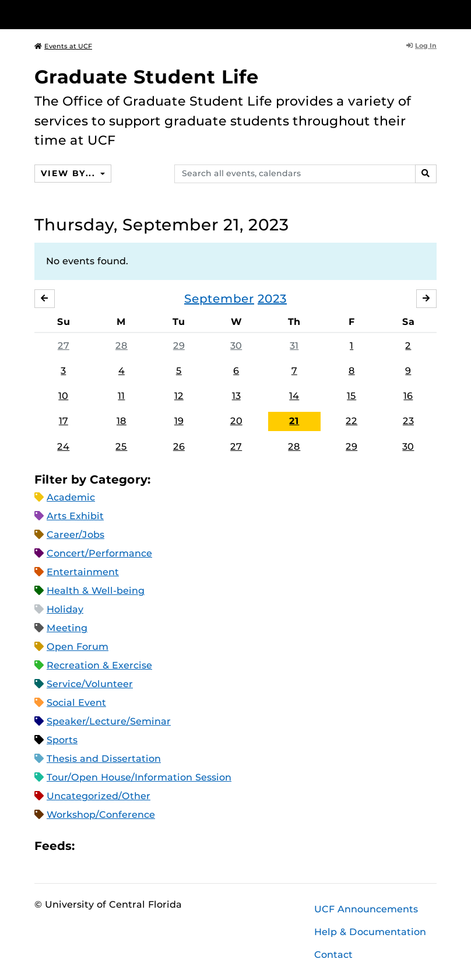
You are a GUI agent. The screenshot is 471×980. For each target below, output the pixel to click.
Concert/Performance (99, 553)
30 (236, 346)
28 (122, 346)
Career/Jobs (75, 535)
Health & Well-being (96, 591)
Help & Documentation (370, 932)
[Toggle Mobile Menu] (434, 14)
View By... (69, 173)
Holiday (65, 609)
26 (179, 447)
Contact (333, 955)
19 (179, 421)
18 (122, 421)
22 (352, 421)
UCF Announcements (366, 909)
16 (408, 396)
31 (294, 346)
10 (63, 396)
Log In (421, 45)
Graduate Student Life (147, 77)
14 (294, 396)
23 (408, 421)
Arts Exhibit (75, 516)
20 (236, 421)
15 (352, 396)
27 (64, 346)
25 (121, 447)
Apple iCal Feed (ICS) (90, 846)
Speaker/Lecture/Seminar (109, 721)
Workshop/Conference (101, 815)
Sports (62, 740)
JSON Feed (169, 846)
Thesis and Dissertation (104, 759)
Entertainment (83, 572)
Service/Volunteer (90, 684)
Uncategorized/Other (99, 796)
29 (179, 346)
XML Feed (149, 846)
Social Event (76, 703)
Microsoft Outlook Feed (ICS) (110, 846)
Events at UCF (63, 46)
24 (63, 447)
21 (294, 421)
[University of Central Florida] (112, 14)
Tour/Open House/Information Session (139, 777)
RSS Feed (129, 846)
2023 (272, 299)
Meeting (67, 628)
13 (236, 396)
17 (64, 421)
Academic (71, 497)
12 (179, 396)
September (219, 299)
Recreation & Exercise (99, 665)
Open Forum (78, 647)
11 (121, 396)
